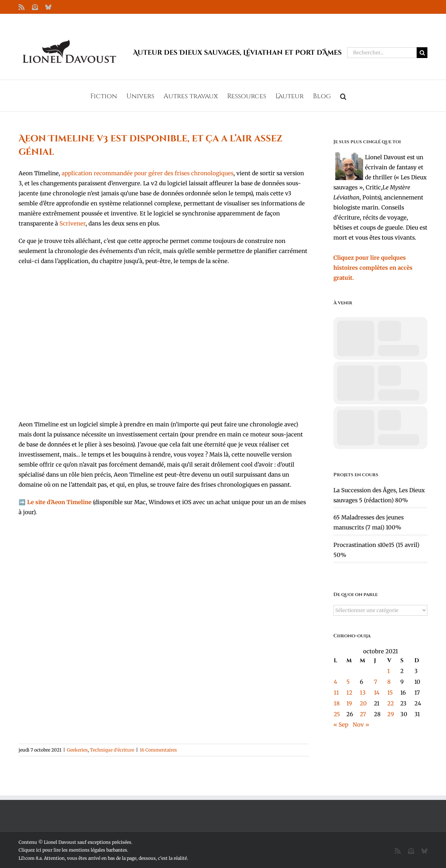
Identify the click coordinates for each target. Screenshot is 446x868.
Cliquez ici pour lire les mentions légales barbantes (73, 850)
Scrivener (72, 223)
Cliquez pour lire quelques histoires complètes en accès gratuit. (373, 268)
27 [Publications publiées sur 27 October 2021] (363, 714)
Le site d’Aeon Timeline (59, 502)
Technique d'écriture (112, 750)
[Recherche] (422, 53)
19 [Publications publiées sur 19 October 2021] (349, 703)
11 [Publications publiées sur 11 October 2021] (336, 693)
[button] (343, 96)
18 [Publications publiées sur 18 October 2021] (337, 703)
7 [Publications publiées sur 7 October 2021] (376, 682)
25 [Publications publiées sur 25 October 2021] (337, 714)
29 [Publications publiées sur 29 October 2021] (391, 714)
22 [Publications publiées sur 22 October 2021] (391, 703)
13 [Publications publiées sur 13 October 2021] (363, 693)
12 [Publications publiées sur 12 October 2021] (349, 693)
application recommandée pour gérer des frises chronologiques (148, 173)
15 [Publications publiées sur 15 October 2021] (390, 693)
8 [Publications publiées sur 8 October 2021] (389, 682)
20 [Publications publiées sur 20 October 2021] (363, 703)
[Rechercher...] (382, 53)
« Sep (341, 725)
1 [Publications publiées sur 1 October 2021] (389, 671)
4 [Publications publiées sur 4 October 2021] (335, 682)
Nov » (361, 725)
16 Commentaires (158, 750)
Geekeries (77, 750)
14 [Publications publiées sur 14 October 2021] (377, 693)
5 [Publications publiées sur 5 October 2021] (348, 682)
